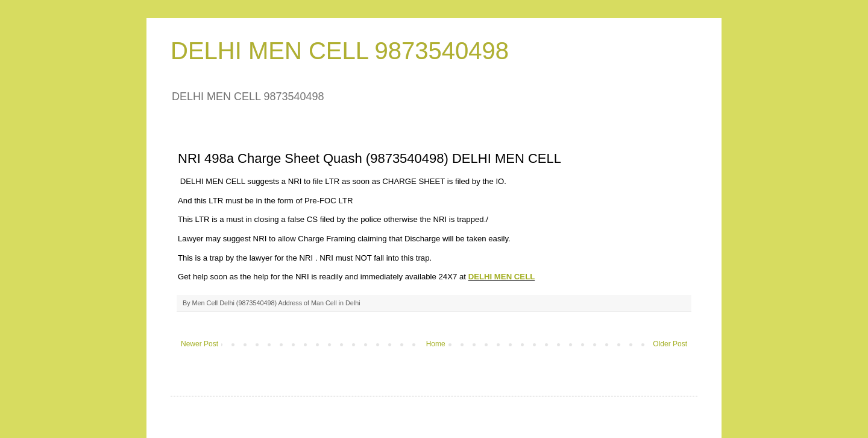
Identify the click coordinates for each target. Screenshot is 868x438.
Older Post (670, 344)
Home (436, 344)
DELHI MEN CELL (502, 277)
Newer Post (200, 344)
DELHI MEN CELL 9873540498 (340, 51)
